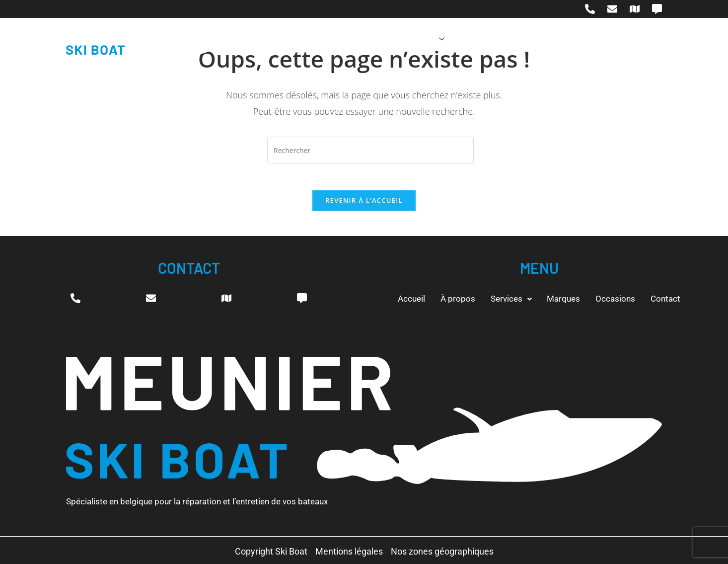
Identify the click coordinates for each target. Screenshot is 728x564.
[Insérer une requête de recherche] (370, 150)
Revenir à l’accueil (364, 204)
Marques (462, 39)
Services (402, 39)
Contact (575, 39)
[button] (507, 299)
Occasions (519, 39)
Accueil (291, 39)
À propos (342, 39)
